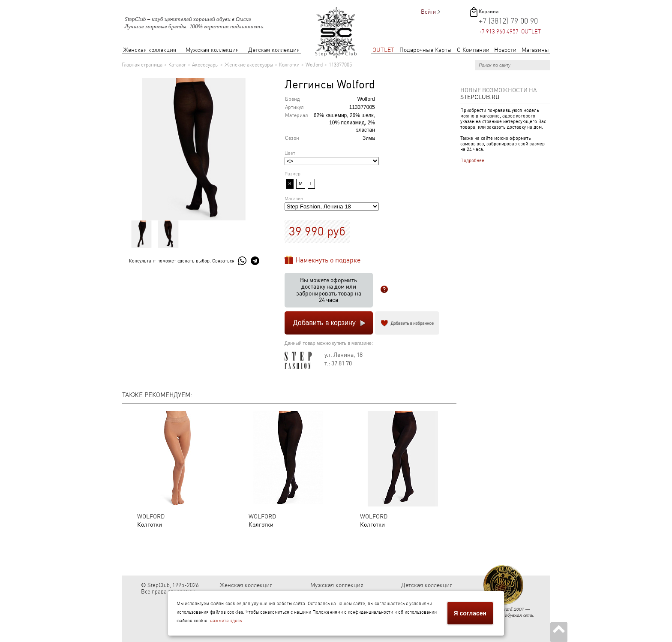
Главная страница (142, 65)
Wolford (314, 65)
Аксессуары (205, 65)
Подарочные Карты (426, 50)
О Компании (473, 50)
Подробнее (472, 161)
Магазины (535, 50)
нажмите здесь (226, 621)
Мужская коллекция (212, 50)
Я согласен (470, 613)
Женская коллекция (150, 50)
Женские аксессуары (249, 65)
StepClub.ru (480, 97)
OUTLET (383, 50)
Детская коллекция (274, 50)
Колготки (289, 65)
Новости (505, 50)
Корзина (489, 12)
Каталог (177, 65)
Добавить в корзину (324, 323)
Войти (428, 12)
